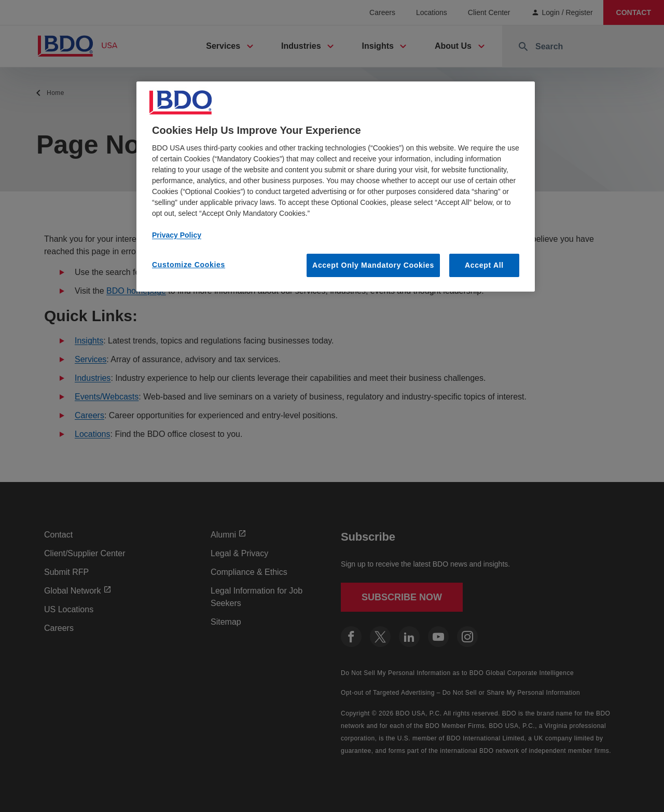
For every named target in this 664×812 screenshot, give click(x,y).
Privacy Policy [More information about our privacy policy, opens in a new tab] (177, 235)
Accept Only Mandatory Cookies (373, 265)
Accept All (484, 265)
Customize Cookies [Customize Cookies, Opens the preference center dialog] (189, 265)
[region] (336, 187)
